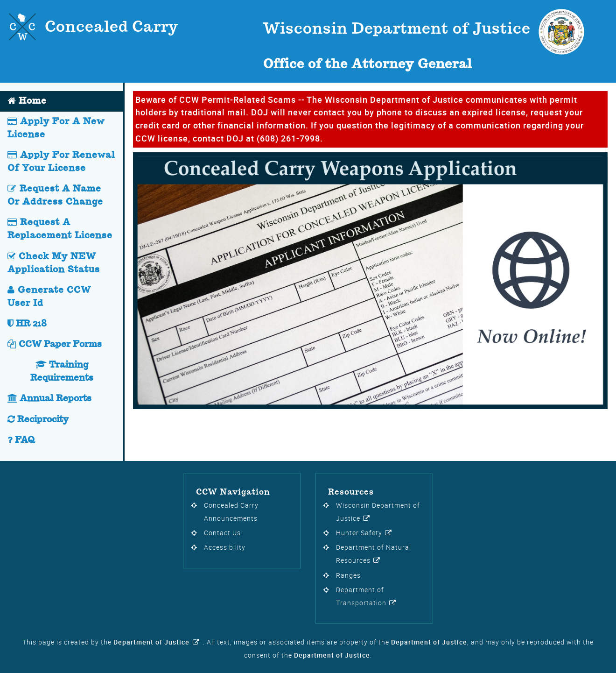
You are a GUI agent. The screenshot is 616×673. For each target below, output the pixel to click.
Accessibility (225, 547)
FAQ (21, 440)
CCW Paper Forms (55, 344)
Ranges (348, 575)
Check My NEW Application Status (54, 263)
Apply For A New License (56, 128)
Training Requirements (62, 372)
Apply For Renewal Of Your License (61, 162)
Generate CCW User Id (49, 297)
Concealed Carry (112, 28)
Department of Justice (151, 642)
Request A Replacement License (60, 229)
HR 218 (27, 324)
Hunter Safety (359, 533)
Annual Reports (49, 399)
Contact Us (222, 533)
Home (27, 101)
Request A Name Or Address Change (55, 195)
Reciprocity (38, 420)
